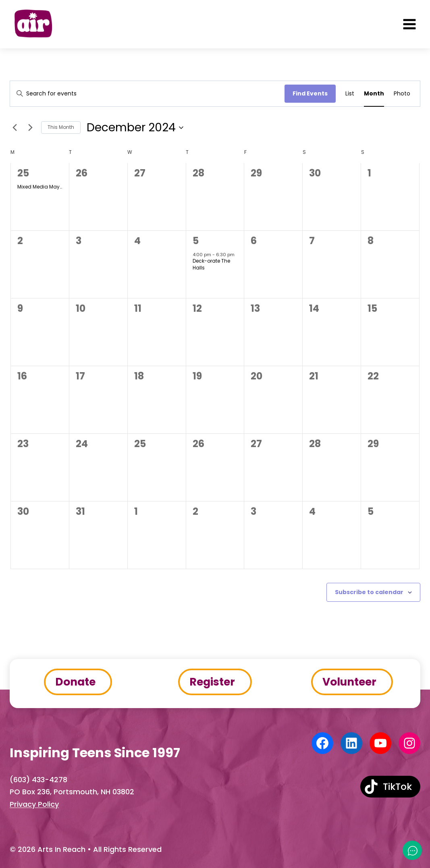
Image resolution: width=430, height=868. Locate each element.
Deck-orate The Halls (211, 264)
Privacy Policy (34, 804)
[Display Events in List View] (350, 94)
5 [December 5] (196, 241)
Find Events (310, 93)
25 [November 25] (23, 173)
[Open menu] (409, 24)
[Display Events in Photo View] (402, 94)
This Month (61, 127)
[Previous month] (15, 128)
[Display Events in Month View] (374, 94)
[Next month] (30, 128)
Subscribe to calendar (369, 592)
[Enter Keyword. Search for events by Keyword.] (147, 94)
